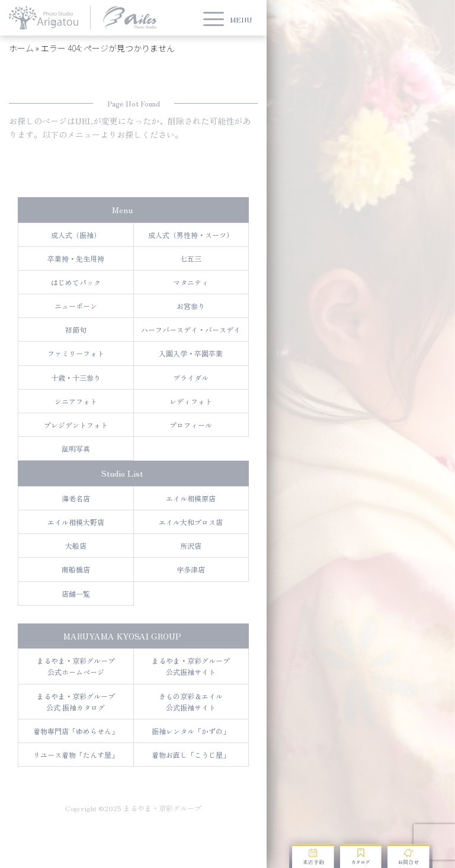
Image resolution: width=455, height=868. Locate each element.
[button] (227, 19)
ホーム (21, 48)
